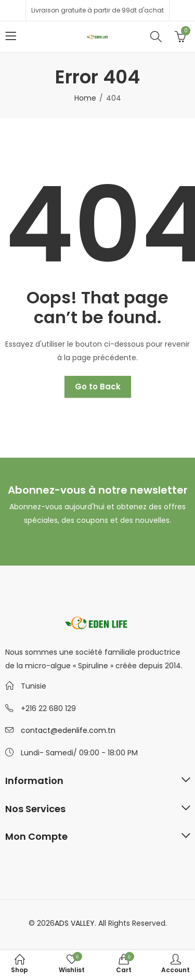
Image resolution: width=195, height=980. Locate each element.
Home (85, 98)
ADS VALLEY (75, 923)
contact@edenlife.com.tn (68, 730)
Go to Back (98, 387)
